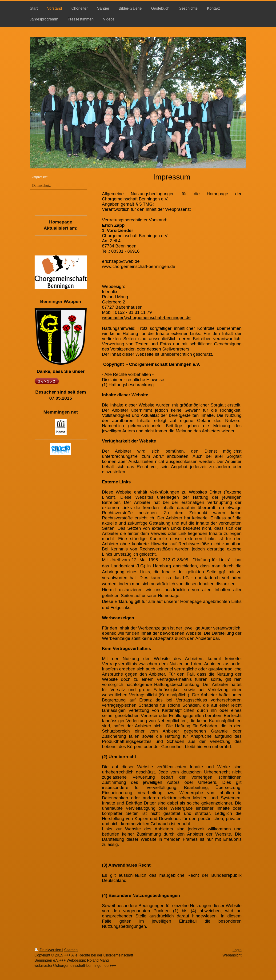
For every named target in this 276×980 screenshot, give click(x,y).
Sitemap (71, 950)
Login (237, 950)
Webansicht (232, 955)
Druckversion (48, 950)
